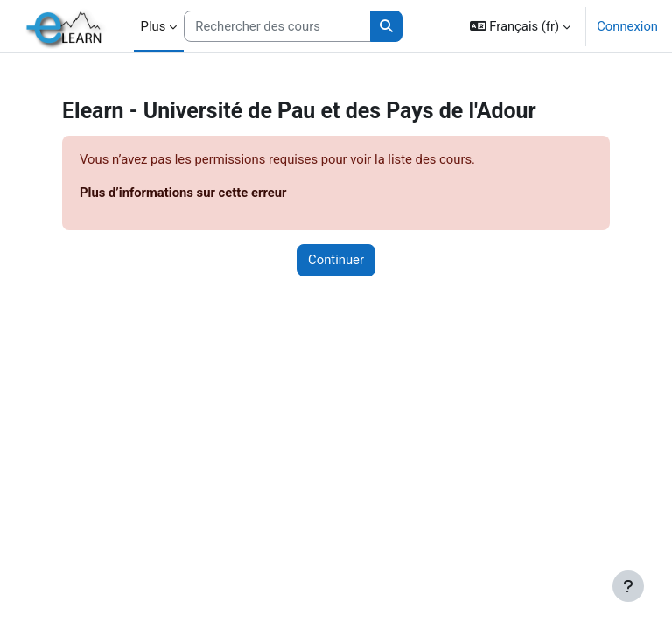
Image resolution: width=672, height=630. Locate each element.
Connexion (627, 26)
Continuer (336, 260)
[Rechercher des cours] (277, 26)
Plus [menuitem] (154, 26)
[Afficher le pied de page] (628, 586)
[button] (521, 26)
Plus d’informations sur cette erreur (183, 192)
